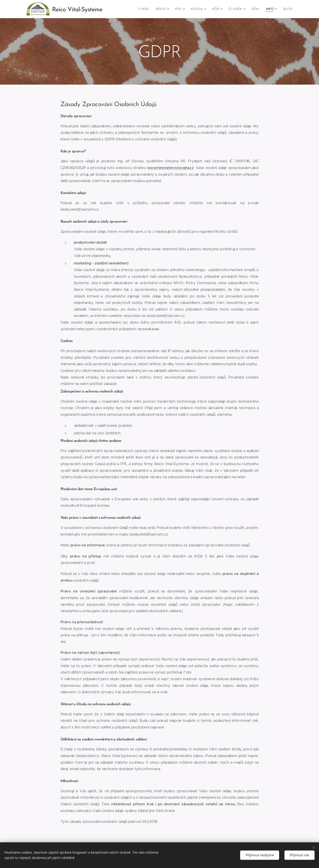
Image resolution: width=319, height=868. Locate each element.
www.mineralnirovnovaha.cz (170, 168)
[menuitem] (153, 9)
